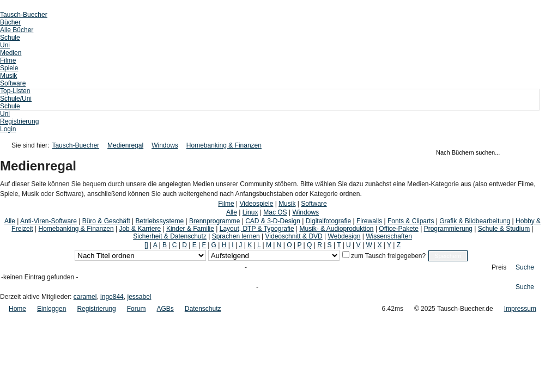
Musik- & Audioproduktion (336, 229)
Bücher (10, 22)
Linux (250, 212)
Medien (11, 53)
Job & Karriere (140, 229)
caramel (85, 297)
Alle (232, 212)
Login (8, 129)
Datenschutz (203, 309)
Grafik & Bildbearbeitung (475, 221)
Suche (525, 267)
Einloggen (52, 309)
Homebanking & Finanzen (224, 145)
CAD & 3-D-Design (273, 221)
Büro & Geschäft (106, 221)
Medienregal (125, 145)
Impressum (520, 309)
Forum (137, 309)
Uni (5, 45)
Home (17, 309)
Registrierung (19, 121)
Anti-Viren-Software (49, 221)
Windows (165, 145)
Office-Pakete (398, 229)
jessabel (139, 297)
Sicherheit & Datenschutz (170, 236)
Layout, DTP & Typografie (257, 229)
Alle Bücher (17, 30)
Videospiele (257, 204)
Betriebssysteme (160, 221)
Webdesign (344, 236)
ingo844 (112, 297)
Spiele (9, 68)
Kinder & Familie (190, 229)
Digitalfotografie (328, 221)
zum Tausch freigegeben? (388, 256)
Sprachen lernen (236, 236)
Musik (8, 76)
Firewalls (369, 221)
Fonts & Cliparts (411, 221)
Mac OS (275, 212)
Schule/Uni (16, 99)
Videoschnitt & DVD (294, 236)
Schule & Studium (504, 229)
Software (13, 83)
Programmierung (448, 229)
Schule (10, 38)
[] (146, 245)
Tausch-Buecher (24, 15)
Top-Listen (15, 91)
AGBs (165, 309)
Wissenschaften (389, 236)
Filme (8, 60)
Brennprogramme (214, 221)
